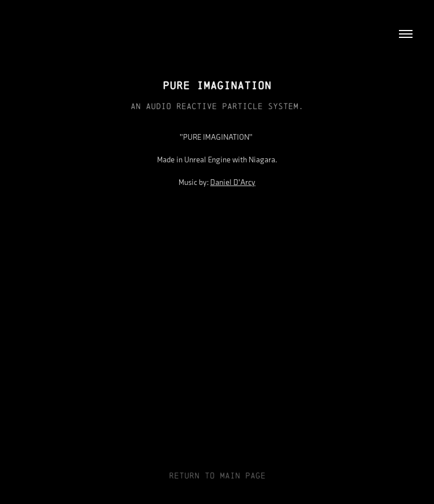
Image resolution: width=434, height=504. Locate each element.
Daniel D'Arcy (233, 182)
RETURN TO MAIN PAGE (217, 475)
